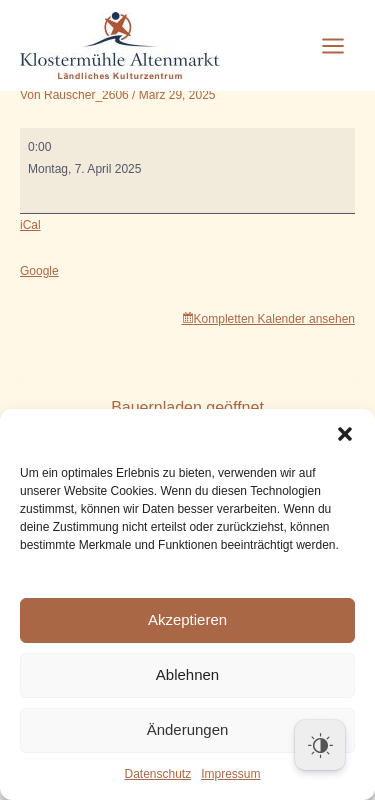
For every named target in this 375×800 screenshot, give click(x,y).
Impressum (230, 774)
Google (39, 271)
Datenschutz (157, 774)
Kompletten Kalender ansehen (274, 319)
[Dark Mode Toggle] (320, 745)
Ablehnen (187, 674)
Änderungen (188, 729)
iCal (30, 225)
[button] (345, 434)
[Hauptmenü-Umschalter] (333, 46)
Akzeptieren (187, 619)
